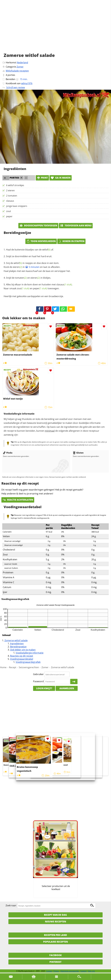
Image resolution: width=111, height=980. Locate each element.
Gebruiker (38, 674)
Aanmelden (67, 688)
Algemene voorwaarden (70, 971)
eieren (17, 267)
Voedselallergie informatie (30, 653)
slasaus (10, 201)
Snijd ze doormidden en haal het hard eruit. (29, 256)
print (42, 178)
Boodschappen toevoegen (38, 225)
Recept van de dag (55, 915)
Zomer (20, 67)
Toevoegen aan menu (76, 225)
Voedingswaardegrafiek (28, 662)
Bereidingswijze (18, 647)
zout (9, 211)
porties (11, 75)
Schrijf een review (16, 87)
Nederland (22, 63)
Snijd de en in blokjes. (29, 278)
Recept (13, 667)
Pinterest (55, 962)
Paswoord (38, 681)
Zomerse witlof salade (16, 640)
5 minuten (32, 267)
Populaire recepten (55, 942)
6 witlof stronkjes (15, 185)
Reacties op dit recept (22, 656)
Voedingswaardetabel (22, 659)
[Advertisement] (55, 29)
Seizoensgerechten (29, 667)
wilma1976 (27, 83)
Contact (49, 971)
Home (3, 667)
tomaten (21, 278)
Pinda (8, 453)
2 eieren (10, 190)
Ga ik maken (61, 178)
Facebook (55, 955)
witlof (46, 250)
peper (9, 216)
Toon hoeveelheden (41, 241)
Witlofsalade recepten (17, 71)
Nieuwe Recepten (55, 922)
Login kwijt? (44, 688)
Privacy (56, 971)
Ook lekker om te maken (23, 650)
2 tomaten (12, 196)
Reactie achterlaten (18, 500)
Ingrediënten (17, 644)
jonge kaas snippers (17, 206)
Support (84, 971)
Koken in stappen (71, 241)
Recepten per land (55, 935)
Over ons (91, 971)
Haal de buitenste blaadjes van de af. (30, 250)
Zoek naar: (11, 906)
